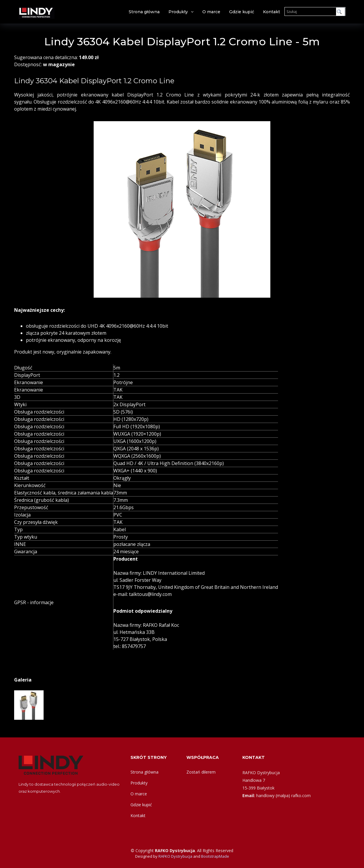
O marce (211, 12)
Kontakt (272, 12)
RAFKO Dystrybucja (175, 856)
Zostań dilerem (201, 772)
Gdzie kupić (242, 12)
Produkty (178, 12)
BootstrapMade (215, 856)
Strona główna (144, 12)
